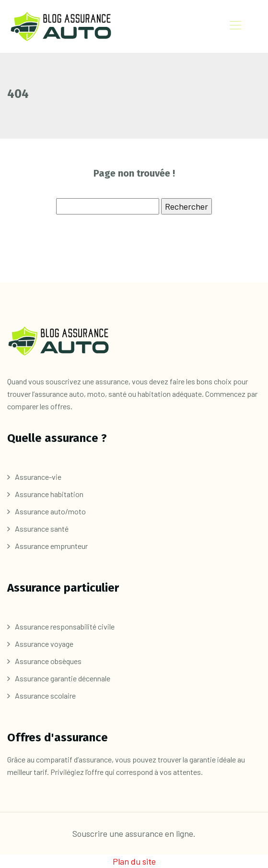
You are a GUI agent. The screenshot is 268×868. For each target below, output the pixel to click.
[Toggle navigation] (235, 26)
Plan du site (134, 861)
